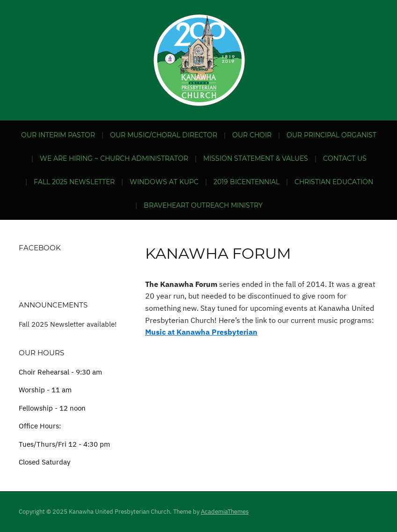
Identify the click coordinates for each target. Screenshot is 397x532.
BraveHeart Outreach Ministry (203, 205)
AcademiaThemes (225, 512)
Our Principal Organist (331, 135)
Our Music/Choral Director (164, 135)
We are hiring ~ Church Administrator (114, 158)
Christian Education (334, 182)
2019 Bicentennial (246, 182)
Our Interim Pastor (58, 135)
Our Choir (252, 135)
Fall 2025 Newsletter (74, 182)
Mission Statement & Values (256, 158)
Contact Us (345, 158)
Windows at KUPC (164, 182)
